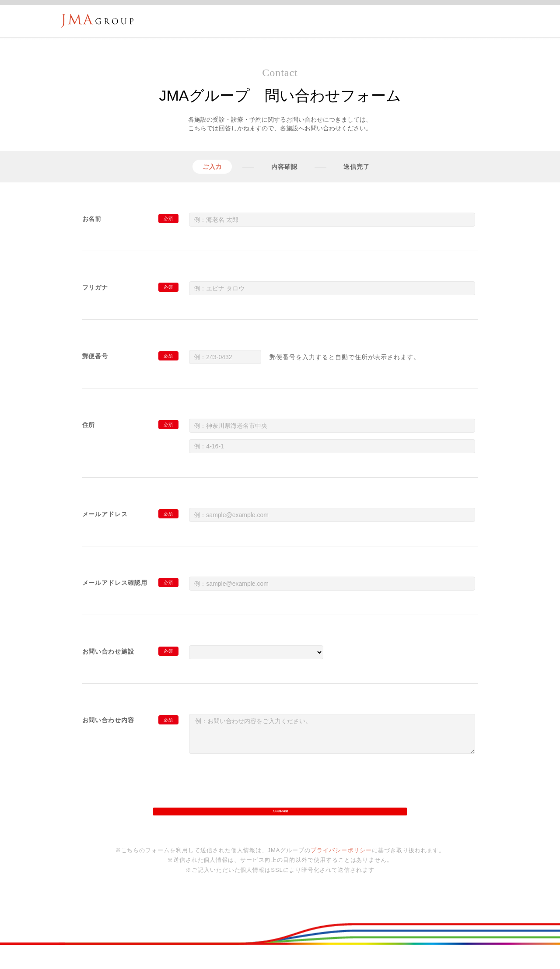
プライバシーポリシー (341, 861)
